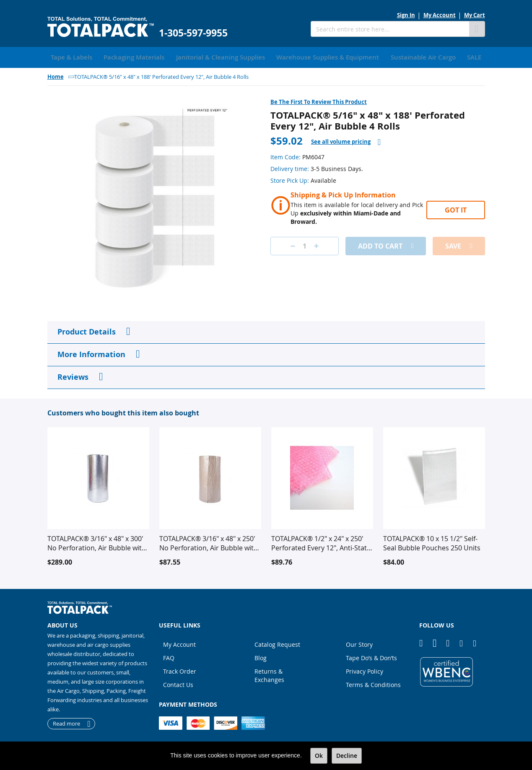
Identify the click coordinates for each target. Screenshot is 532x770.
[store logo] (101, 27)
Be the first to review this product (319, 100)
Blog (261, 656)
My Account (440, 15)
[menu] (266, 57)
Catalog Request (277, 643)
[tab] (346, 140)
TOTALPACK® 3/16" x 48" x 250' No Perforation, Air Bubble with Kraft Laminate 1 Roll (209, 542)
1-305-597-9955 (193, 33)
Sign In (406, 15)
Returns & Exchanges (269, 674)
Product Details (87, 330)
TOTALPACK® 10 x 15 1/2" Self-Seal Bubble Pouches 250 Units (432, 542)
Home (56, 75)
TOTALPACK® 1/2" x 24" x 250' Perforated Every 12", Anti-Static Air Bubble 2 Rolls (322, 542)
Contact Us (178, 683)
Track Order (180, 670)
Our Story (359, 643)
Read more (66, 722)
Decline (347, 756)
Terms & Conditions (373, 683)
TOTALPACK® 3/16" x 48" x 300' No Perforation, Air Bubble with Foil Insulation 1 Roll (97, 542)
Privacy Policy (365, 670)
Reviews (73, 375)
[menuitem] (69, 57)
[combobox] (390, 29)
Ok (319, 756)
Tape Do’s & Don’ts (371, 656)
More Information (91, 353)
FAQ (169, 656)
